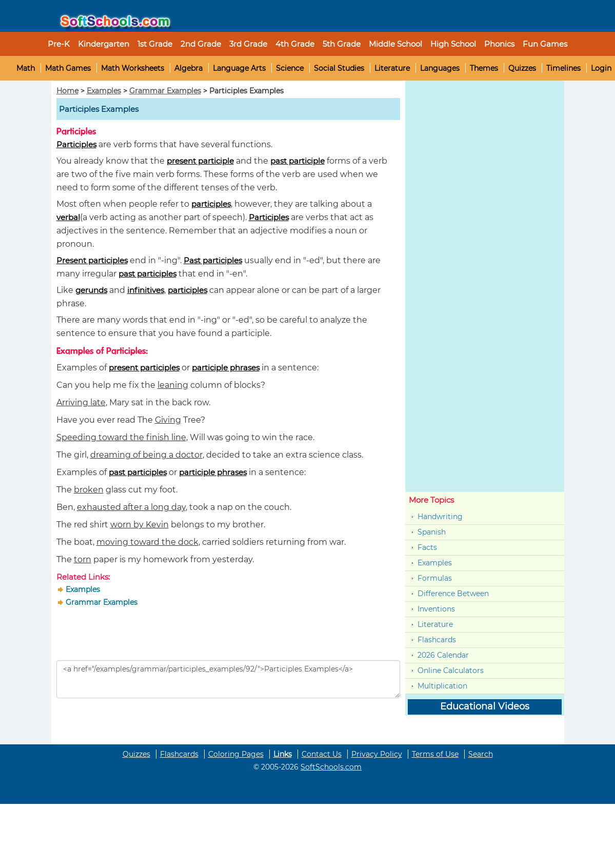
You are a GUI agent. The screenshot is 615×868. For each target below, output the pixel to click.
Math (26, 68)
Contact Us (322, 754)
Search (481, 754)
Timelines (563, 68)
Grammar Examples (165, 91)
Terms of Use (435, 754)
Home (67, 91)
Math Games (68, 68)
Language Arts (239, 68)
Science (290, 68)
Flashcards (437, 640)
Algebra (189, 68)
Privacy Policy (377, 754)
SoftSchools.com (331, 767)
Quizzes (522, 68)
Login (601, 68)
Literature (392, 68)
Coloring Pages (236, 754)
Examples (104, 91)
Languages (440, 68)
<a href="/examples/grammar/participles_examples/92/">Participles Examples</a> (228, 679)
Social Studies (339, 68)
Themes (484, 68)
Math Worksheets (133, 68)
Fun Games (545, 44)
